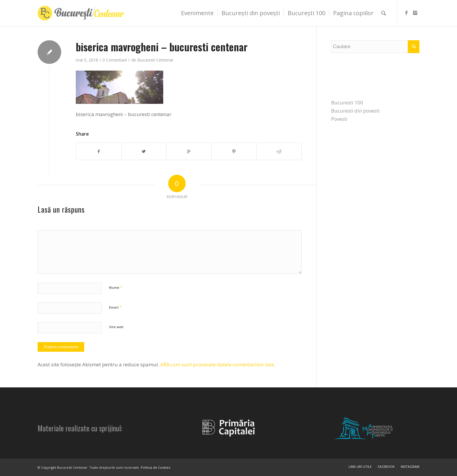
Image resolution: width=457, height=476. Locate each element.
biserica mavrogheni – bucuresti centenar (162, 47)
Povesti (339, 119)
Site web (116, 327)
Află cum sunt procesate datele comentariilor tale (217, 364)
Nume (116, 287)
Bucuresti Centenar (155, 60)
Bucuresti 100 (347, 103)
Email (115, 307)
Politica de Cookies (155, 467)
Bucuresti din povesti (355, 111)
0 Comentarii (115, 60)
